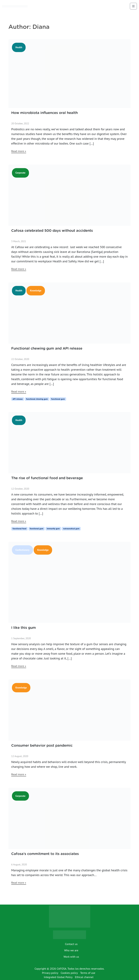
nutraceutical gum (71, 529)
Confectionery (22, 550)
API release (18, 399)
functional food (19, 529)
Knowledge (36, 291)
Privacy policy (50, 973)
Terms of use (88, 973)
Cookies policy (69, 973)
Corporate (20, 173)
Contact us (71, 944)
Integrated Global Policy (58, 977)
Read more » (19, 151)
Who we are (71, 950)
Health (19, 47)
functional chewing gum (37, 399)
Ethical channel (84, 977)
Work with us (71, 957)
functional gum (58, 399)
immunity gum (53, 529)
